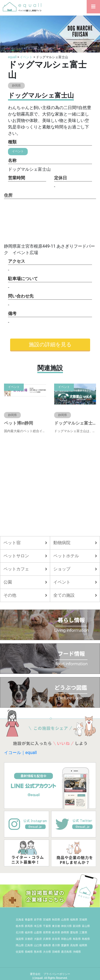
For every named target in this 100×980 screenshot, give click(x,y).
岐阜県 (56, 932)
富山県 (86, 926)
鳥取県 (77, 939)
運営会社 (35, 974)
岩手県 (38, 920)
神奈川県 (66, 926)
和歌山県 (66, 939)
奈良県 (56, 939)
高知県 (74, 945)
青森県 (29, 920)
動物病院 (62, 543)
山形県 (65, 920)
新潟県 (77, 926)
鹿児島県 (66, 952)
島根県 (86, 939)
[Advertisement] (50, 485)
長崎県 (29, 952)
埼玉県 (38, 926)
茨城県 (83, 920)
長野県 (47, 932)
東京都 (56, 926)
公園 (8, 582)
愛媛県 (65, 945)
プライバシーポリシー (57, 974)
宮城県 (47, 920)
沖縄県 (77, 952)
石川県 (20, 932)
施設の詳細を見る (50, 344)
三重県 (83, 932)
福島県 (74, 920)
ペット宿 (12, 543)
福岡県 (83, 945)
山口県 (38, 945)
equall (12, 57)
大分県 (47, 952)
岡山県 (20, 945)
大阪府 (38, 939)
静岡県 (65, 932)
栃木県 (20, 926)
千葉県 (47, 926)
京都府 (29, 939)
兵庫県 (47, 939)
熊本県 (38, 952)
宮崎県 (56, 952)
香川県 (56, 945)
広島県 (29, 945)
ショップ (62, 569)
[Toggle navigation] (93, 7)
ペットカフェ (16, 569)
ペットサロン (16, 556)
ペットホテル (66, 556)
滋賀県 (20, 939)
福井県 (29, 932)
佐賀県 (20, 952)
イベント (26, 57)
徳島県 (47, 945)
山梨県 (38, 932)
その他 (10, 595)
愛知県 (74, 932)
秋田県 (56, 920)
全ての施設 (64, 595)
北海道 (20, 920)
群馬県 (29, 926)
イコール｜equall (20, 753)
